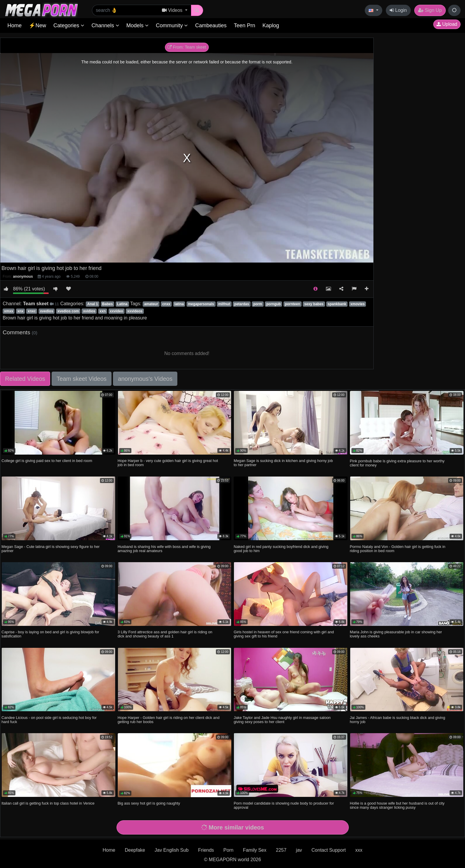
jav (299, 850)
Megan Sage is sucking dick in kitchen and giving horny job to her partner (283, 463)
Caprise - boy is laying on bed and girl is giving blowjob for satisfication (50, 634)
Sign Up (430, 10)
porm (258, 304)
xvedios (47, 311)
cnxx (166, 304)
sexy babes (314, 304)
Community (172, 25)
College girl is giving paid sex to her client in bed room (47, 461)
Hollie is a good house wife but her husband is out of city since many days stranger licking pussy (397, 805)
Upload (447, 24)
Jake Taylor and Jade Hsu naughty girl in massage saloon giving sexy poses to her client (282, 720)
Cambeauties (211, 25)
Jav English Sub (172, 850)
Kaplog (271, 25)
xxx (359, 850)
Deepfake (135, 850)
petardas (242, 304)
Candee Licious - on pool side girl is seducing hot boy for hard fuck (49, 720)
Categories (69, 25)
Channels (105, 25)
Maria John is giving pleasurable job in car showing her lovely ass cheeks (396, 634)
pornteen (293, 304)
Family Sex (255, 850)
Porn (228, 850)
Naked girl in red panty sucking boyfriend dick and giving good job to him (281, 549)
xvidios (89, 311)
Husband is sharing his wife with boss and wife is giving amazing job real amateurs (164, 549)
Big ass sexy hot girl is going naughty (149, 803)
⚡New (37, 25)
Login (398, 10)
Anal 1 (93, 304)
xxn (103, 311)
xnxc (32, 311)
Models (137, 25)
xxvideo (116, 311)
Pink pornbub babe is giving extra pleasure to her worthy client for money (397, 463)
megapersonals (201, 304)
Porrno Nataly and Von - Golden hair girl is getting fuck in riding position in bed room (398, 549)
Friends (206, 850)
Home (15, 25)
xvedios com (68, 311)
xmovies (358, 304)
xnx (21, 311)
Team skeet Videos (82, 379)
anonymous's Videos (145, 379)
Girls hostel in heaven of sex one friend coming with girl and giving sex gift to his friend (284, 634)
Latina (122, 304)
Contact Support (329, 850)
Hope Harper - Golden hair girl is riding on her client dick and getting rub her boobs (169, 720)
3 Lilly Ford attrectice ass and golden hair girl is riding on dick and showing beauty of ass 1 (165, 634)
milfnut (224, 304)
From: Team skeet (187, 47)
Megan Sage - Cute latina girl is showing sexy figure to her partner (51, 549)
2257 (281, 850)
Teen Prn (244, 25)
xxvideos (135, 311)
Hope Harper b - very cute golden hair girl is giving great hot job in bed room (168, 463)
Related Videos (25, 379)
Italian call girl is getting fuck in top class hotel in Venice (48, 803)
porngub (274, 304)
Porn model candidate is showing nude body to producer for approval (284, 805)
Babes (107, 304)
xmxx (9, 311)
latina (179, 304)
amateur (151, 304)
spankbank (337, 304)
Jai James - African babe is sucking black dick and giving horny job (398, 720)
